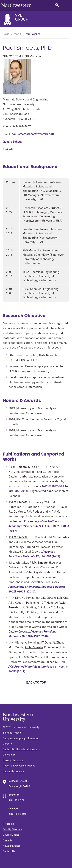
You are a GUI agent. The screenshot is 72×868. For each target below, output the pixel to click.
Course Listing (11, 835)
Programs (8, 824)
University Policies (13, 771)
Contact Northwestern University (21, 749)
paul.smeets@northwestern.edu (33, 134)
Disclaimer (9, 755)
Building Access (12, 733)
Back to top (36, 683)
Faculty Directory (12, 829)
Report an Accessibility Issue (19, 766)
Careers (7, 744)
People (17, 35)
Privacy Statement (13, 760)
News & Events (11, 846)
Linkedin (9, 149)
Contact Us (9, 851)
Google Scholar (13, 142)
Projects (8, 840)
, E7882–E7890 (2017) (39, 526)
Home (6, 35)
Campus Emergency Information (21, 738)
